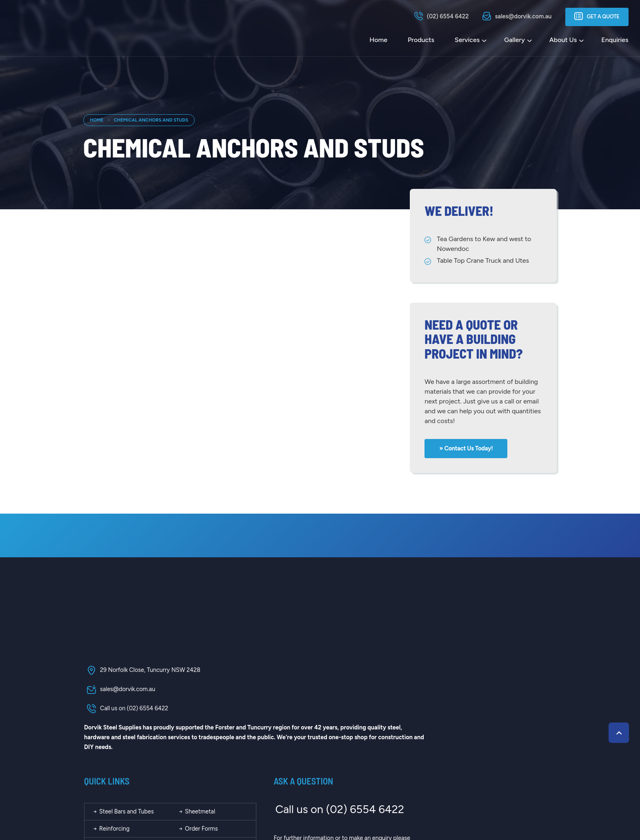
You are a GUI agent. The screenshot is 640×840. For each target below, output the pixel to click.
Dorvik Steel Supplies (169, 802)
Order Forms (336, 713)
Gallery (514, 40)
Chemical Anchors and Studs (151, 120)
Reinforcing (252, 713)
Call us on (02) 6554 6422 (125, 711)
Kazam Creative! (533, 802)
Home (378, 40)
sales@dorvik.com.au (119, 692)
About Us (562, 40)
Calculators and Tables (267, 730)
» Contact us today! (467, 448)
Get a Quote (596, 17)
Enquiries (614, 40)
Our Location (254, 747)
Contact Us (334, 747)
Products (420, 40)
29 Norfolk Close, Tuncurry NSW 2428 (141, 673)
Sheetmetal (335, 696)
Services (466, 40)
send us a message (475, 732)
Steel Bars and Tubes (264, 696)
